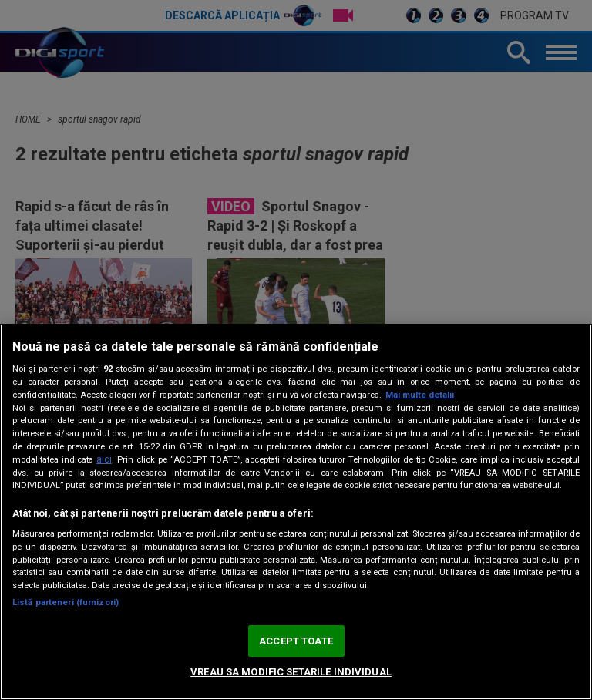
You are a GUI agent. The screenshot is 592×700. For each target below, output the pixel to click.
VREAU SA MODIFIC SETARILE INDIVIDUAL (291, 672)
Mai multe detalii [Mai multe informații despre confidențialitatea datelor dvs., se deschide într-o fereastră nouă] (420, 395)
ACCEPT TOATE (296, 641)
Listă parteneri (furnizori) (66, 602)
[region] (296, 512)
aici (104, 459)
